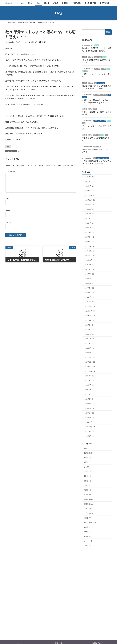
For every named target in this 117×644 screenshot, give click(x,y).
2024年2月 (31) (89, 297)
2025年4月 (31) (89, 232)
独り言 (97, 45)
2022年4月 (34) (89, 399)
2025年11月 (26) (90, 200)
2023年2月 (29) (89, 353)
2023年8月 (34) (89, 325)
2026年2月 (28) (89, 186)
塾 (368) (86, 467)
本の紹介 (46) (88, 499)
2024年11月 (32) (90, 255)
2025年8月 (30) (89, 214)
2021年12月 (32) (90, 417)
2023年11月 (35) (90, 311)
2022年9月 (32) (89, 376)
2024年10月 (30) (90, 260)
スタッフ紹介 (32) (90, 522)
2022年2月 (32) (89, 408)
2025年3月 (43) (89, 237)
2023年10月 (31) (90, 316)
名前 (7, 202)
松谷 (86, 71)
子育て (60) (88, 536)
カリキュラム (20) (90, 495)
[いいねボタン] (8, 147)
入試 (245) (87, 490)
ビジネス (104, 69)
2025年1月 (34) (89, 246)
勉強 (100, 57)
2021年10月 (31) (90, 427)
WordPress (46, 629)
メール (8, 214)
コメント (10, 171)
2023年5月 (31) (89, 339)
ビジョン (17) (88, 508)
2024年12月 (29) (90, 251)
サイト (8, 226)
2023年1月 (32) (89, 357)
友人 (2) (86, 527)
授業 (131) (87, 471)
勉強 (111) (87, 481)
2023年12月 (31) (90, 306)
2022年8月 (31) (89, 380)
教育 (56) (87, 485)
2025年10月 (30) (90, 205)
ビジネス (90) (88, 513)
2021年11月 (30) (90, 422)
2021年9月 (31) (89, 431)
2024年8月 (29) (89, 269)
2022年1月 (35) (89, 413)
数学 (19, 151)
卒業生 (96, 121)
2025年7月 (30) (89, 218)
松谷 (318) (87, 546)
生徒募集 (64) (88, 453)
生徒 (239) (87, 476)
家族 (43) (87, 532)
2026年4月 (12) (89, 177)
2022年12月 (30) (90, 362)
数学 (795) (87, 458)
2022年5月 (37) (89, 394)
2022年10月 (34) (90, 371)
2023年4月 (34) (89, 343)
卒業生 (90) (88, 518)
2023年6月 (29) (89, 334)
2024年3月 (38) (89, 292)
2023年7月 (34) (89, 330)
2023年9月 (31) (89, 320)
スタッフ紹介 (101, 83)
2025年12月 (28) (90, 195)
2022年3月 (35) (89, 404)
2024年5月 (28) (89, 283)
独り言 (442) (88, 541)
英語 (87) (87, 462)
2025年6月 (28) (89, 223)
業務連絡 (99, 95)
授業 (99, 69)
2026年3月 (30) (89, 181)
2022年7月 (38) (89, 385)
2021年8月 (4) (89, 436)
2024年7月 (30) (89, 274)
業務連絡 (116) (89, 504)
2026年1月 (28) (89, 191)
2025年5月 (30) (89, 228)
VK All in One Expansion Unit (73, 629)
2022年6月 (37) (89, 390)
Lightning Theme (58, 629)
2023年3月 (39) (89, 348)
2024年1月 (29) (89, 302)
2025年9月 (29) (89, 209)
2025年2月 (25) (89, 242)
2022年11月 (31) (90, 367)
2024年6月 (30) (89, 279)
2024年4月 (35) (89, 288)
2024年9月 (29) (89, 265)
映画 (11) (87, 448)
